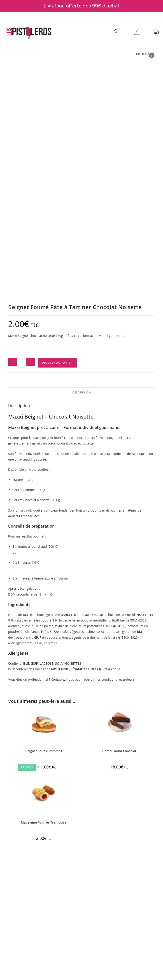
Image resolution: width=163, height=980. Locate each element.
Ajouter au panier (57, 363)
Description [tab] (81, 392)
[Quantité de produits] (22, 362)
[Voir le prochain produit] (152, 55)
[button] (155, 33)
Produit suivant (144, 54)
